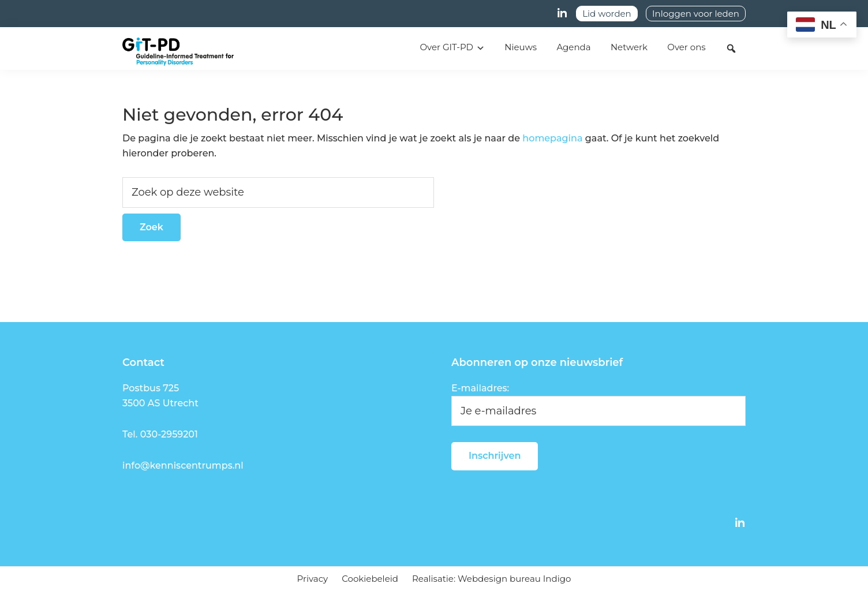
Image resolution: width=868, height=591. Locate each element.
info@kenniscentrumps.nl (183, 465)
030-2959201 (169, 434)
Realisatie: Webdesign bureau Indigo (491, 579)
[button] (731, 48)
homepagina (552, 138)
